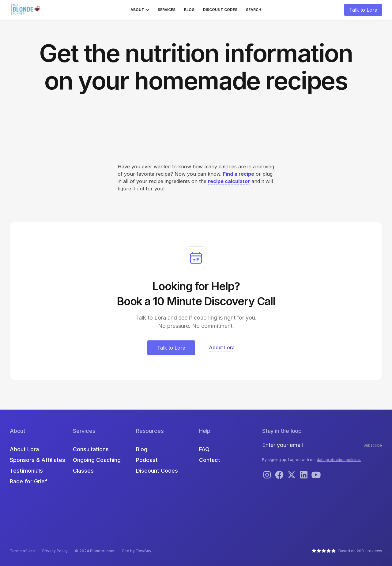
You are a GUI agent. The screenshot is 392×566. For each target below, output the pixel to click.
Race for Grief (28, 481)
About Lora (24, 449)
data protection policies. (339, 460)
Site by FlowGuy (137, 551)
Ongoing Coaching (97, 460)
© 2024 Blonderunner (95, 551)
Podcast (147, 460)
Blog (189, 10)
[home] (27, 10)
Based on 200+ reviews (360, 551)
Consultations (91, 449)
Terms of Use (22, 551)
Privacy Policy (55, 551)
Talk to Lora (363, 10)
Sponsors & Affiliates (38, 460)
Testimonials (26, 471)
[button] (140, 10)
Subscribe (373, 445)
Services (167, 10)
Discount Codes (220, 10)
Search (254, 10)
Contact (210, 460)
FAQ (204, 449)
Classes (83, 471)
